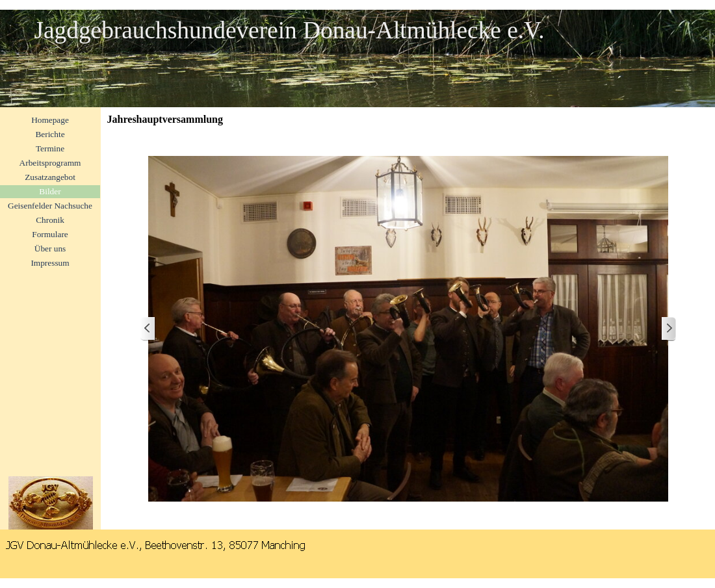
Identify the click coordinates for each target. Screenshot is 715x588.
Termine (50, 148)
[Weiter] (668, 329)
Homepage (50, 120)
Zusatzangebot (50, 177)
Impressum (50, 263)
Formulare (50, 234)
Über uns (50, 249)
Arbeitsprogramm (50, 163)
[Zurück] (148, 329)
